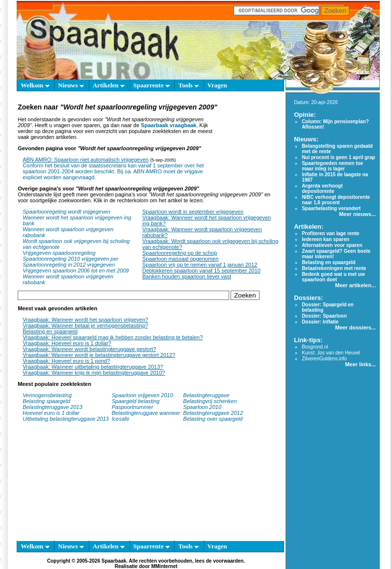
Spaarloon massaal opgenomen (180, 259)
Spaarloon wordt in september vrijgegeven (193, 212)
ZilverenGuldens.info (324, 359)
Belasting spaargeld (46, 401)
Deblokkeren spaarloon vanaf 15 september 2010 (201, 271)
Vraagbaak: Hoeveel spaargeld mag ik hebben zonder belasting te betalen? (113, 337)
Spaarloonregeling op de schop (180, 253)
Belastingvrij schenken (210, 401)
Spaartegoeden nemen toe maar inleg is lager (332, 166)
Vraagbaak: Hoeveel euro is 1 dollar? (67, 343)
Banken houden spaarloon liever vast (187, 276)
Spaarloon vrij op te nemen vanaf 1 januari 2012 (200, 265)
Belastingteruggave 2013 (52, 407)
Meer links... (360, 364)
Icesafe (120, 419)
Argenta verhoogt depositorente (322, 189)
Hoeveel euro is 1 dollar (51, 413)
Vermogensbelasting (47, 395)
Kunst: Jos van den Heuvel (331, 353)
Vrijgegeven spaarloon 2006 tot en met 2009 (76, 271)
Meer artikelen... (355, 285)
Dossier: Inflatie (320, 322)
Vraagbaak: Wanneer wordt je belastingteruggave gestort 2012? (99, 355)
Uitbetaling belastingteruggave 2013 (66, 419)
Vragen (217, 85)
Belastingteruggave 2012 (213, 413)
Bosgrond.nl (315, 347)
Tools (188, 85)
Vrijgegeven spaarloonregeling (59, 253)
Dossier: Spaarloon (324, 316)
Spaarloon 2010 (203, 407)
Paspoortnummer (132, 407)
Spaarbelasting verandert (331, 208)
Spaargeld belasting (136, 401)
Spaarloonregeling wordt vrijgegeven (66, 212)
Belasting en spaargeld (50, 331)
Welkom (35, 85)
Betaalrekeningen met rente (334, 268)
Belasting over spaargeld (213, 419)
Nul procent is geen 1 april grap (338, 157)
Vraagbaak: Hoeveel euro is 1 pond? (66, 361)
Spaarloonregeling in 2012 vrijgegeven (69, 265)
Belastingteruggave (206, 395)
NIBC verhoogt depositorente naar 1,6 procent (336, 200)
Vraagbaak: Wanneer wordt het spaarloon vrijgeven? (85, 320)
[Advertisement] (248, 141)
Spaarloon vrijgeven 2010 (143, 395)
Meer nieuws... (357, 214)
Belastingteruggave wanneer (146, 413)
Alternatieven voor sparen (332, 245)
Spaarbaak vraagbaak (169, 125)
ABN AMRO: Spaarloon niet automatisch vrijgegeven (86, 160)
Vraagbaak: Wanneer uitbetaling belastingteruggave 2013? (93, 367)
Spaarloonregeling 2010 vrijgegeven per (70, 259)
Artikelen (109, 85)
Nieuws (71, 85)
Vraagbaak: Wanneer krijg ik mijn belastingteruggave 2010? (94, 373)
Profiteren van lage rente (330, 233)
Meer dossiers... (355, 327)
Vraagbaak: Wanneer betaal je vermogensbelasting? (85, 325)
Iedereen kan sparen (326, 239)
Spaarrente (152, 85)
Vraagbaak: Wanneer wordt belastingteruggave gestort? (89, 349)
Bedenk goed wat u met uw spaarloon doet (333, 277)
